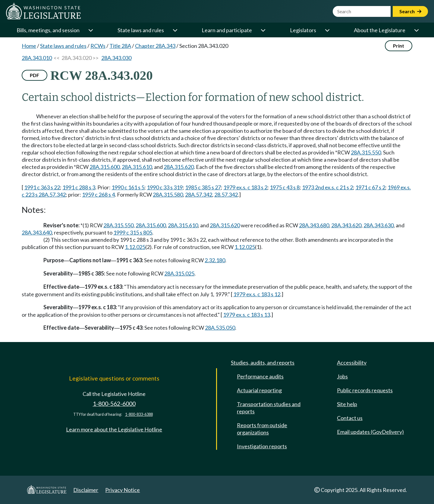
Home (29, 46)
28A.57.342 (199, 194)
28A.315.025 (179, 273)
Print (399, 46)
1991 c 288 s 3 (79, 187)
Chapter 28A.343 (155, 46)
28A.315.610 (137, 167)
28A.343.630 (379, 225)
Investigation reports (262, 446)
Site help (347, 404)
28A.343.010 (37, 58)
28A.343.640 (37, 232)
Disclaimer (86, 490)
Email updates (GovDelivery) (370, 432)
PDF (35, 75)
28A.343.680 (314, 225)
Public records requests (365, 390)
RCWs (98, 46)
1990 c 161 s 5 (128, 187)
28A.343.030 (116, 58)
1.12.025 (135, 247)
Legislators (303, 30)
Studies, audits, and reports (263, 362)
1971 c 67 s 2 (370, 187)
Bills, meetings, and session (48, 30)
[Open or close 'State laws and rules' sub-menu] (175, 30)
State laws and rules (141, 30)
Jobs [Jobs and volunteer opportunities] (342, 376)
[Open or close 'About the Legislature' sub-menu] (416, 30)
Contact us (350, 418)
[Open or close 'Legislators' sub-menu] (327, 30)
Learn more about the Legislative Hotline (114, 429)
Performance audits (260, 376)
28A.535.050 (220, 328)
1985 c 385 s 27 (203, 187)
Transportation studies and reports (269, 408)
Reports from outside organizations (262, 429)
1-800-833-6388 (139, 414)
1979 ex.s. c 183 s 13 (247, 315)
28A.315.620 (179, 167)
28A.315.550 (366, 152)
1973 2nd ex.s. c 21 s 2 (327, 187)
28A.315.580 (168, 194)
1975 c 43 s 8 (285, 187)
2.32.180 (215, 260)
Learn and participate (227, 30)
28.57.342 (226, 194)
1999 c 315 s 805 (133, 232)
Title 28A (120, 46)
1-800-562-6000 (114, 404)
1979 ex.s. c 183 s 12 (257, 294)
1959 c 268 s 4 (98, 194)
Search (410, 11)
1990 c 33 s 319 (165, 187)
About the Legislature (380, 30)
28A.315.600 (105, 167)
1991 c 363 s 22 (42, 187)
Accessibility (352, 362)
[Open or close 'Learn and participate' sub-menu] (263, 30)
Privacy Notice (123, 490)
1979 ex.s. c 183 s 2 (245, 187)
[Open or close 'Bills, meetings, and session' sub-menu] (90, 30)
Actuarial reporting (259, 390)
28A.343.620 (346, 225)
